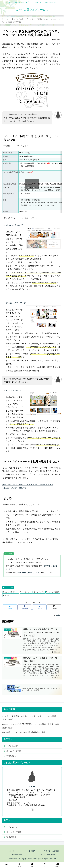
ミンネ (6, 595)
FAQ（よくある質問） (52, 851)
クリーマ (15, 592)
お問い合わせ (17, 855)
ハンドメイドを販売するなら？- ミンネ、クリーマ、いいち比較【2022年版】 (29, 718)
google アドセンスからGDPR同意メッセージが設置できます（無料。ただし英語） (32, 726)
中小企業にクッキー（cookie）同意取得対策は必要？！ (26, 732)
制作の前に (11, 756)
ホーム (12, 851)
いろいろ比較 (8, 588)
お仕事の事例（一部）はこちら (28, 573)
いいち (6, 592)
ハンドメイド (39, 592)
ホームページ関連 (14, 751)
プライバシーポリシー (47, 855)
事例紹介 (32, 851)
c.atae (32, 786)
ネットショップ (26, 592)
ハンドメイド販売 (53, 592)
